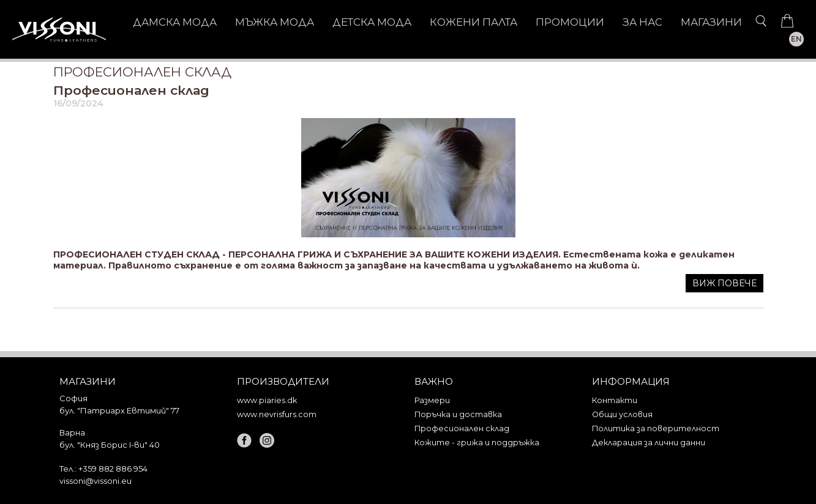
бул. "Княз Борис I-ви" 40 (110, 445)
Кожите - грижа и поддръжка (477, 443)
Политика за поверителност (656, 428)
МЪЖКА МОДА (275, 22)
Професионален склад (131, 90)
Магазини (711, 22)
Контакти (615, 400)
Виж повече (724, 283)
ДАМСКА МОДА (175, 22)
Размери (432, 400)
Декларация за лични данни (649, 443)
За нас (642, 22)
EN (796, 39)
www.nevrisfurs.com (277, 414)
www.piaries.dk (267, 400)
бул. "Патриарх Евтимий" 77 (119, 410)
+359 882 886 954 (113, 469)
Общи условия (622, 414)
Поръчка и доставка (458, 414)
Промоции (570, 22)
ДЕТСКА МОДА (372, 22)
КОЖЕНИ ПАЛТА (474, 22)
